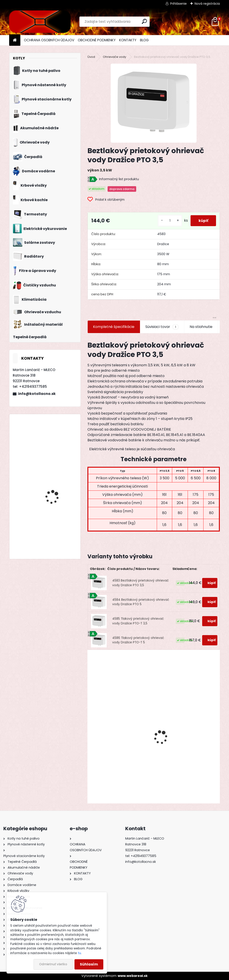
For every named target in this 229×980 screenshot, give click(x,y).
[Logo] (40, 22)
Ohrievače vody (114, 57)
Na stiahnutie (201, 327)
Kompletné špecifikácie (114, 327)
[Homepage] (15, 40)
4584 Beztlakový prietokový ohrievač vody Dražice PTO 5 (141, 602)
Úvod (91, 57)
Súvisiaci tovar (162, 327)
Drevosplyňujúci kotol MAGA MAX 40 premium (57, 526)
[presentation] (90, 729)
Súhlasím (89, 964)
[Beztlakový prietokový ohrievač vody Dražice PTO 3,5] (154, 103)
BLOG (144, 40)
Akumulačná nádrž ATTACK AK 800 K (117, 768)
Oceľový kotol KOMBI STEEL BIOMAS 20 (55, 482)
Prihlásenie (178, 4)
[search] (144, 21)
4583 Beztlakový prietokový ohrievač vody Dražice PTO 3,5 (140, 583)
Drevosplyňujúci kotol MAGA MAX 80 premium (57, 437)
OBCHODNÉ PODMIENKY (97, 40)
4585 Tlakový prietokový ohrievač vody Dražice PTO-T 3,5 (138, 621)
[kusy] (168, 221)
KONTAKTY (128, 40)
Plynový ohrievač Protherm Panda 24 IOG (182, 762)
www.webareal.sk (133, 976)
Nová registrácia (207, 4)
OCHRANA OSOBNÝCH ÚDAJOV (49, 40)
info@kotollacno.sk (37, 394)
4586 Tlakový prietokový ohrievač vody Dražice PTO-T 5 (138, 640)
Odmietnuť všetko (53, 964)
